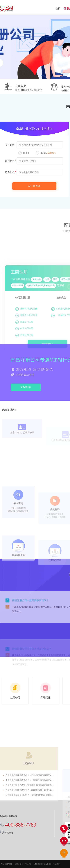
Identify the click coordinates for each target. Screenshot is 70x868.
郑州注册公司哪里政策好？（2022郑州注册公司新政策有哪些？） (34, 821)
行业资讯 (56, 864)
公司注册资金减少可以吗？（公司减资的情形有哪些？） (30, 826)
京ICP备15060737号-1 (24, 864)
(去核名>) (51, 153)
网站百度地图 (6, 864)
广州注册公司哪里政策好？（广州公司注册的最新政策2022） (32, 806)
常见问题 (47, 864)
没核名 (46, 153)
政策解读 (29, 794)
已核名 (24, 153)
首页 (58, 8)
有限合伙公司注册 (26, 369)
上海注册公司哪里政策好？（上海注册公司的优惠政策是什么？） (34, 811)
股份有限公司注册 (26, 362)
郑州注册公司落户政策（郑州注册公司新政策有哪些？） (30, 816)
